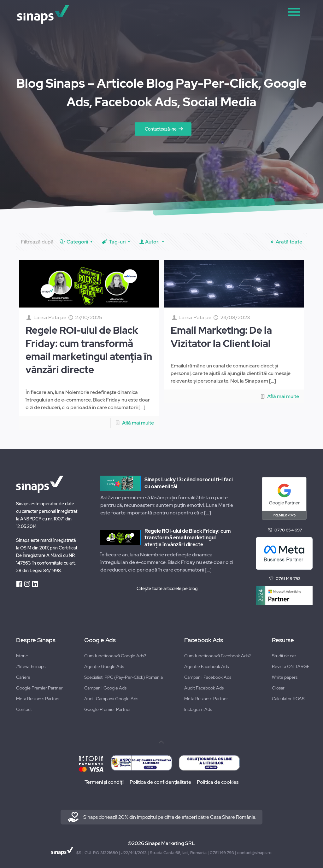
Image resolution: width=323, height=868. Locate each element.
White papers (285, 677)
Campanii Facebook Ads (208, 677)
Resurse (283, 640)
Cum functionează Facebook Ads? (217, 656)
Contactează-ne (161, 129)
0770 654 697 (288, 530)
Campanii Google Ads (105, 688)
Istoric (22, 656)
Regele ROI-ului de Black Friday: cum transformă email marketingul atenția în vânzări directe (89, 350)
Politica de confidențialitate (160, 782)
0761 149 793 (288, 579)
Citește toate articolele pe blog (167, 589)
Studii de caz (284, 656)
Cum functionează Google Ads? (115, 656)
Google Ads (100, 640)
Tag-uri (117, 242)
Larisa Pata (46, 317)
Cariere (23, 677)
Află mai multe (138, 423)
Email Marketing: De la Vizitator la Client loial (221, 337)
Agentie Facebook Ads (206, 666)
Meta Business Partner (38, 699)
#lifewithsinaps (31, 666)
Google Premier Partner (39, 688)
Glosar (278, 688)
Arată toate (285, 242)
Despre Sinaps (36, 640)
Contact (24, 709)
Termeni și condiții (103, 782)
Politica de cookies (219, 782)
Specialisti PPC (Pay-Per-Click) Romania (123, 677)
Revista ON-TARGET (292, 666)
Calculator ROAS (288, 699)
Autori (152, 242)
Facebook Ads (204, 640)
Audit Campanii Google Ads (111, 699)
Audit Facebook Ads (204, 688)
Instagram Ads (198, 709)
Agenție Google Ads (104, 666)
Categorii (77, 242)
